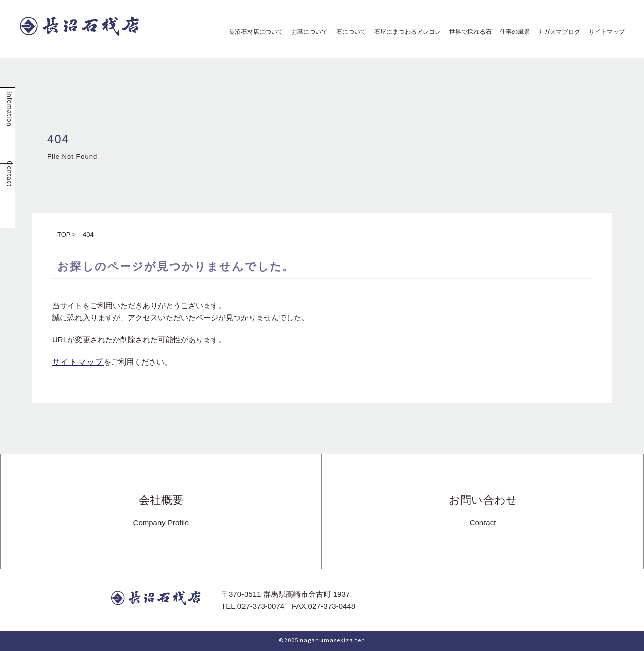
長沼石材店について (253, 32)
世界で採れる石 (467, 32)
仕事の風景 (512, 32)
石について (348, 32)
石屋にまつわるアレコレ (405, 32)
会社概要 (161, 511)
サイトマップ (604, 32)
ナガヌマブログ (556, 32)
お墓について (306, 32)
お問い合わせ (483, 511)
